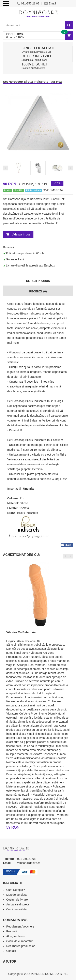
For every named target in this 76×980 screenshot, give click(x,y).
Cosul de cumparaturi (20, 941)
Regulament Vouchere (20, 927)
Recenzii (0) (38, 291)
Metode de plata (16, 895)
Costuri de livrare (17, 900)
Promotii (11, 931)
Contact (11, 951)
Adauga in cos (21, 234)
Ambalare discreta (18, 904)
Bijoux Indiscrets (28, 513)
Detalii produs (38, 281)
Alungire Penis (15, 936)
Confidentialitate (16, 909)
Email (50, 3)
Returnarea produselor (20, 946)
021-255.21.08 (28, 3)
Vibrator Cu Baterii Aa (21, 632)
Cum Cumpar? (16, 890)
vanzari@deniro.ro (29, 863)
